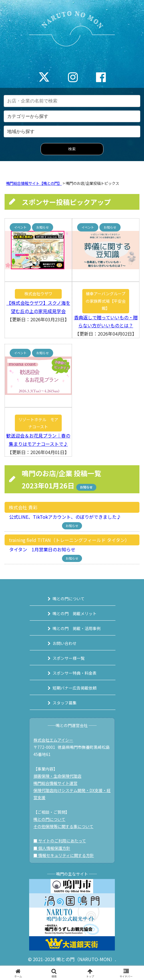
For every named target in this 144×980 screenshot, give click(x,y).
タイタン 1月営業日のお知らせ (40, 549)
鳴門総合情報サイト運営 (55, 783)
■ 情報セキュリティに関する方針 (64, 855)
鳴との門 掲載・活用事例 (77, 628)
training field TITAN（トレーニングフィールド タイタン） (69, 540)
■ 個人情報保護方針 (52, 848)
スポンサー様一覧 (69, 658)
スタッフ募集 (65, 703)
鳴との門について (69, 599)
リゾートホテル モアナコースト (38, 423)
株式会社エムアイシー (53, 740)
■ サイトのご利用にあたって (60, 841)
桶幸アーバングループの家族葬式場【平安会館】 (106, 301)
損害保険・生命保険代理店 (57, 776)
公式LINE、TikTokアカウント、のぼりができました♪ (63, 517)
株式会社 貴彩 (23, 507)
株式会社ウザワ (38, 294)
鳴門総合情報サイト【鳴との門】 (34, 183)
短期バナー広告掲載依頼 (75, 688)
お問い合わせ (65, 643)
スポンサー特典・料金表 (75, 673)
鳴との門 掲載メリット (75, 613)
